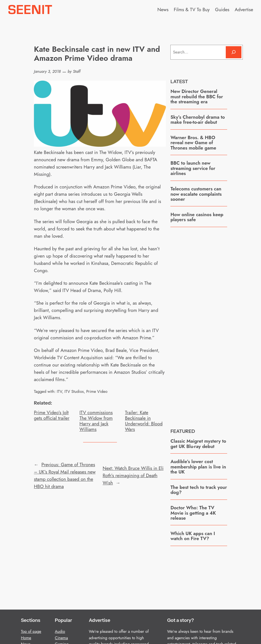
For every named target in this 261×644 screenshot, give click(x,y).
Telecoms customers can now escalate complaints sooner (196, 194)
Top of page (31, 631)
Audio (60, 631)
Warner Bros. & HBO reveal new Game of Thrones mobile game (193, 143)
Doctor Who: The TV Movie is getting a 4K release (193, 513)
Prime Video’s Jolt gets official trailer (52, 415)
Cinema (61, 638)
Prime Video (97, 391)
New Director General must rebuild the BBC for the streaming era (197, 96)
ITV (59, 391)
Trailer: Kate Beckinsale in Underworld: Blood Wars (144, 421)
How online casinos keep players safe (197, 217)
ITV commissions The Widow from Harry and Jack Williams (96, 421)
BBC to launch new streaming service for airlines (193, 168)
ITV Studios (74, 391)
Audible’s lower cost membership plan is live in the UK (198, 467)
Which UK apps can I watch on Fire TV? (193, 536)
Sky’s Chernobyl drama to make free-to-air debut (197, 120)
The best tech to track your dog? (199, 490)
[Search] (234, 52)
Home (26, 638)
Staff (77, 71)
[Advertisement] (212, 323)
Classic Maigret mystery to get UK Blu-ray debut (198, 444)
